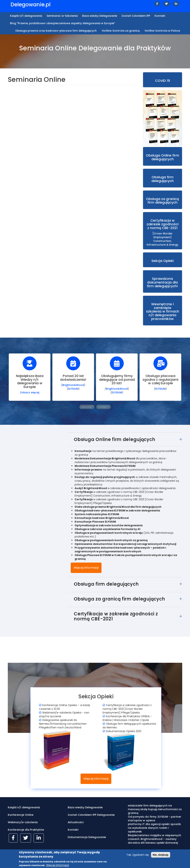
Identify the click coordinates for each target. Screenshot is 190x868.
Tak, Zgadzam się (138, 855)
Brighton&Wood (73, 390)
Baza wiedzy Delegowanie (100, 16)
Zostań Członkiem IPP (136, 16)
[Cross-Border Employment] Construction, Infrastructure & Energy (163, 237)
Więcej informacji (86, 573)
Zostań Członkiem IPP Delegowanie (91, 820)
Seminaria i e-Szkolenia (62, 16)
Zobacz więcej (30, 397)
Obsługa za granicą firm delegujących (119, 604)
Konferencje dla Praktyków (26, 835)
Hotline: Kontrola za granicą (121, 31)
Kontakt (160, 16)
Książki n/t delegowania (26, 16)
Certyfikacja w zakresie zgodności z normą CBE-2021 (116, 621)
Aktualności (76, 827)
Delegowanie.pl (31, 5)
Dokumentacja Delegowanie (87, 842)
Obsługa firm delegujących (106, 589)
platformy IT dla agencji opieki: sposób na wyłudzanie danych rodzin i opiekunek (154, 833)
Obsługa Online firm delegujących (114, 444)
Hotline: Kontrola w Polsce (162, 31)
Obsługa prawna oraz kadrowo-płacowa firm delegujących (56, 31)
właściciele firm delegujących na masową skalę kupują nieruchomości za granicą (155, 814)
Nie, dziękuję (161, 855)
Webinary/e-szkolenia (23, 827)
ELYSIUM (73, 394)
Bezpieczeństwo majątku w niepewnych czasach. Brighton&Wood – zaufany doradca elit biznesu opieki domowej (154, 844)
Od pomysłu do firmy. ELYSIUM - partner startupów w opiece (155, 824)
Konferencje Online (21, 820)
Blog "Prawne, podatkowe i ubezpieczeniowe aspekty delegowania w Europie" (63, 23)
